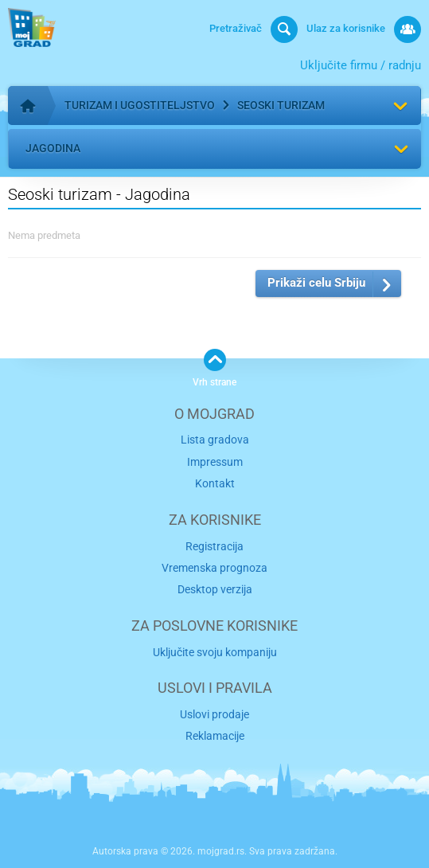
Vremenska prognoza (214, 568)
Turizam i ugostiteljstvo (140, 105)
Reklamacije (215, 736)
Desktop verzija (215, 589)
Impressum (215, 462)
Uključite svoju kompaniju (215, 652)
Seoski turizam (281, 105)
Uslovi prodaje (214, 714)
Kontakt (215, 483)
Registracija (214, 546)
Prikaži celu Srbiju (316, 283)
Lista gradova (215, 440)
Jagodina (53, 148)
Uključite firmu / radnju (361, 65)
